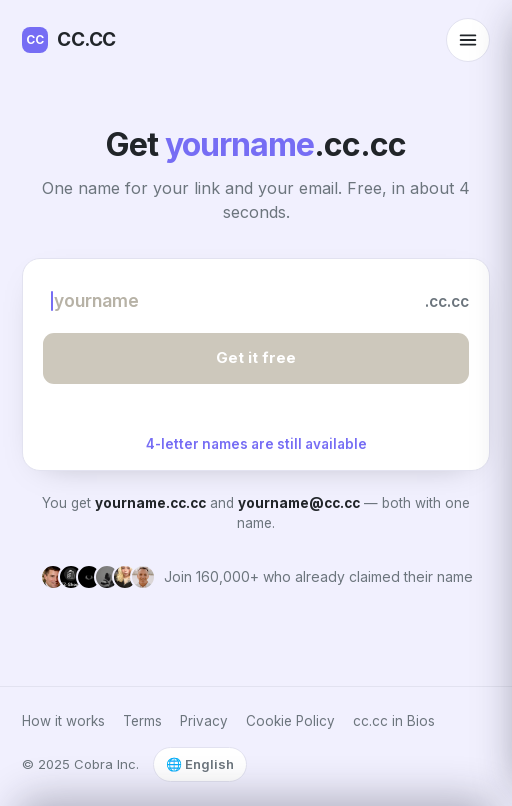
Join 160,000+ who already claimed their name (318, 576)
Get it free (256, 357)
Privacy (204, 721)
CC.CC (69, 40)
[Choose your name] (227, 301)
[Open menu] (468, 40)
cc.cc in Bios (394, 721)
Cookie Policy (290, 721)
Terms (142, 721)
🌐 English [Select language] (200, 764)
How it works (63, 721)
